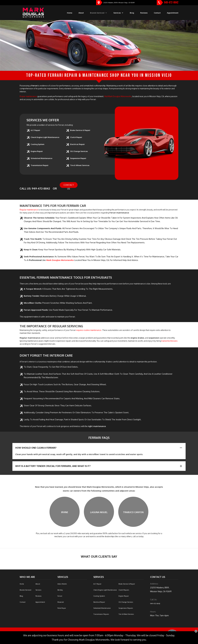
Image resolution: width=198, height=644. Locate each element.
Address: (154, 584)
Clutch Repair (76, 137)
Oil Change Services (79, 151)
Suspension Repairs (126, 608)
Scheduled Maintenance (41, 158)
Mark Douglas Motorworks (60, 260)
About (81, 13)
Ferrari (60, 596)
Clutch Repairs (124, 590)
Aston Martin (62, 584)
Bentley (60, 590)
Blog (132, 13)
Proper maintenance (28, 96)
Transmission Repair (40, 165)
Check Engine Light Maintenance (45, 137)
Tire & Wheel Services (80, 165)
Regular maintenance (29, 210)
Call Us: (154, 600)
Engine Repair (37, 151)
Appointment (173, 13)
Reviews (144, 13)
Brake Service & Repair (80, 130)
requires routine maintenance (89, 330)
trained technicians (169, 341)
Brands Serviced (97, 13)
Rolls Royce (62, 608)
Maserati (61, 602)
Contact (157, 13)
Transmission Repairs (101, 614)
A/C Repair (35, 130)
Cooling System (37, 144)
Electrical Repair (77, 144)
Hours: (153, 612)
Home (70, 13)
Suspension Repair (78, 158)
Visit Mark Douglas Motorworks (118, 96)
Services (117, 13)
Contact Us (69, 186)
